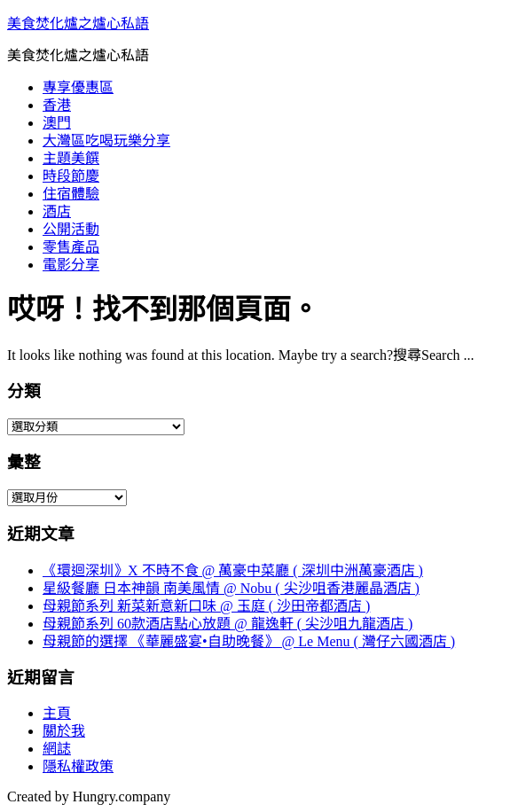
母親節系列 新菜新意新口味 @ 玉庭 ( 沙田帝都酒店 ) (206, 606)
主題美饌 (71, 158)
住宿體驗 (71, 194)
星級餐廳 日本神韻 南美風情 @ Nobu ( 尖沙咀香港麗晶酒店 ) (231, 588)
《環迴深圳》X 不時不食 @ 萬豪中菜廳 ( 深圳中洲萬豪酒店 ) (233, 570)
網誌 (57, 749)
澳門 (57, 123)
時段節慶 (71, 176)
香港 (57, 105)
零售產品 (71, 247)
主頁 (57, 713)
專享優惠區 (78, 87)
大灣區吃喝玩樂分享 (106, 141)
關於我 (64, 731)
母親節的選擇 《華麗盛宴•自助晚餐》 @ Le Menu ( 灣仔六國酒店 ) (249, 641)
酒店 (57, 211)
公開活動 (71, 229)
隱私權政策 (78, 766)
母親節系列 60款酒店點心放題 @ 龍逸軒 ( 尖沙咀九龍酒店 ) (228, 624)
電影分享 (71, 265)
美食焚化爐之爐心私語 (78, 23)
